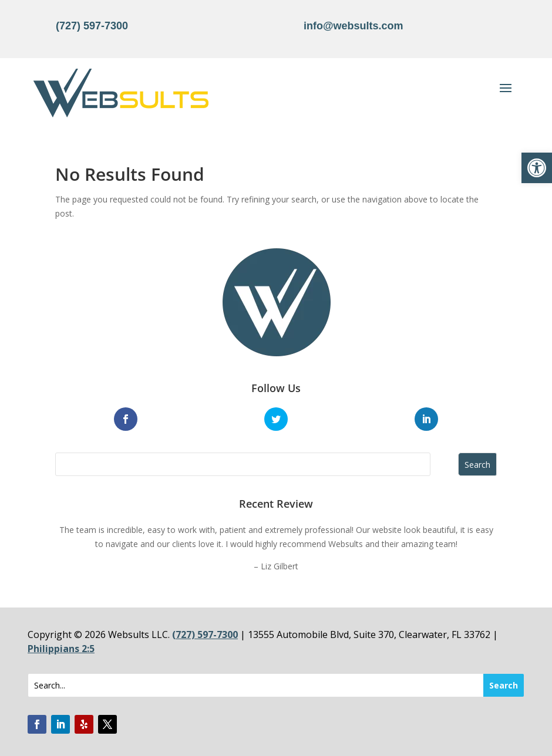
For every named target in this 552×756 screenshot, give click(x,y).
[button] (537, 168)
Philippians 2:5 (61, 649)
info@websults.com (354, 26)
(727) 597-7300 (92, 26)
